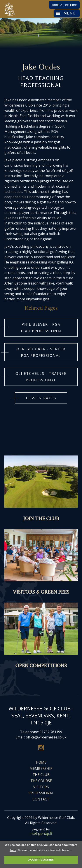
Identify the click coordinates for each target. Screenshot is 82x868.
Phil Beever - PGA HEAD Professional (41, 328)
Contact (41, 799)
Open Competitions (41, 666)
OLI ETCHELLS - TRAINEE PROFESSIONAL (41, 377)
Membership (41, 768)
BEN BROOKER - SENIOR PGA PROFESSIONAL (41, 352)
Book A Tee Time (64, 5)
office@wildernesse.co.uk (46, 737)
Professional (41, 793)
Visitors (41, 787)
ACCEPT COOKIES (41, 860)
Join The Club (41, 518)
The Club (41, 775)
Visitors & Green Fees (41, 592)
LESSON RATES (41, 398)
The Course (41, 781)
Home (41, 762)
